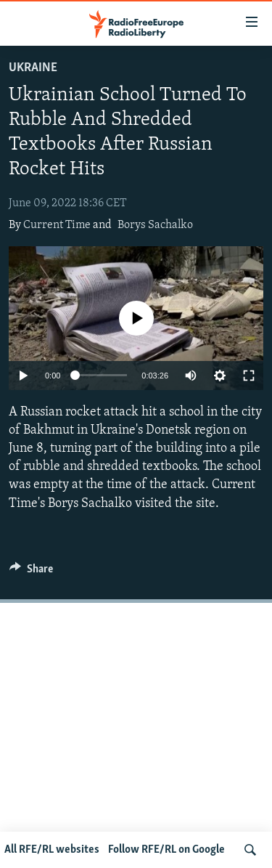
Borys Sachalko (155, 225)
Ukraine (33, 68)
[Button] (31, 572)
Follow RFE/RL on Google (166, 850)
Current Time (57, 225)
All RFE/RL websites (52, 850)
